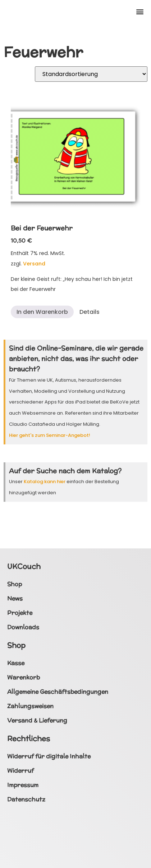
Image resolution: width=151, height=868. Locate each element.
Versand (34, 264)
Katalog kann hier (45, 482)
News (15, 598)
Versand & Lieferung (37, 720)
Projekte (20, 613)
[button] (140, 11)
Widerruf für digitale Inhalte (49, 756)
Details (90, 312)
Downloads (23, 627)
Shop (15, 584)
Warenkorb (24, 677)
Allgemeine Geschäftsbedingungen (58, 692)
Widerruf (20, 771)
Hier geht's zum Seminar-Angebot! (50, 435)
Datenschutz (26, 799)
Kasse (16, 663)
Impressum (23, 785)
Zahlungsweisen (30, 706)
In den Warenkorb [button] (42, 312)
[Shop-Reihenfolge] (91, 74)
